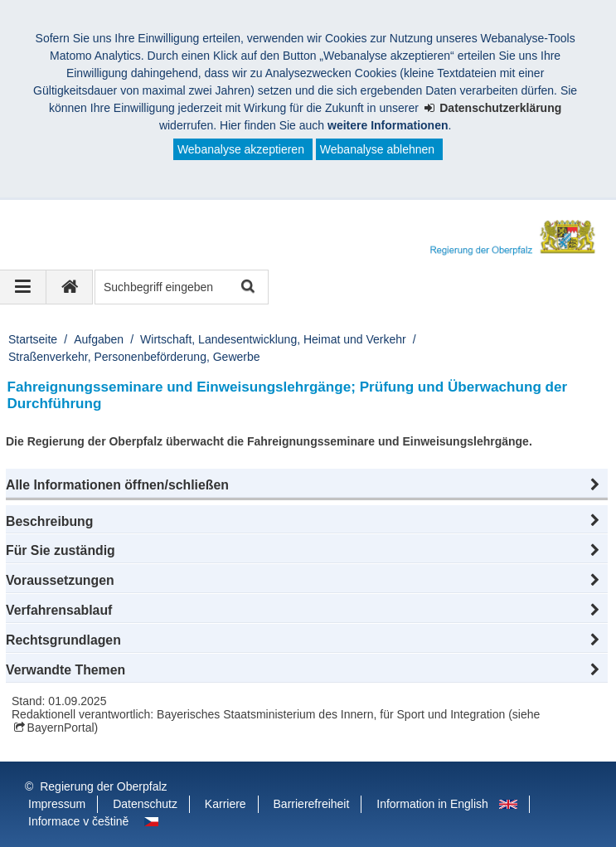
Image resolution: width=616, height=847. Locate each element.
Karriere (226, 804)
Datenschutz (145, 804)
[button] (307, 485)
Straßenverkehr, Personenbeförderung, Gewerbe (134, 357)
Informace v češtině (78, 821)
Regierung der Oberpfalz (103, 786)
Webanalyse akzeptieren (241, 149)
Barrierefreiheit (312, 804)
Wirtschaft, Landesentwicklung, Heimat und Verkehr (273, 339)
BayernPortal (61, 728)
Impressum (57, 804)
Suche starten (247, 287)
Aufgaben (99, 339)
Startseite (33, 339)
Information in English (432, 804)
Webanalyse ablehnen (377, 149)
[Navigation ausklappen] (23, 287)
